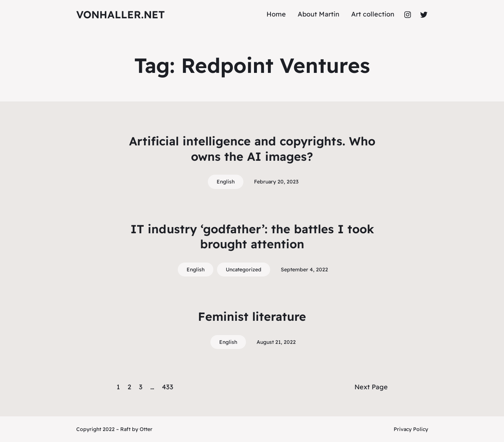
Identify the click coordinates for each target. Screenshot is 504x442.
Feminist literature (252, 316)
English (226, 182)
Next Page (371, 387)
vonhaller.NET (121, 14)
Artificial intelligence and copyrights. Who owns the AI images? (252, 149)
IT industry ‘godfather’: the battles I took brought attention (252, 237)
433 (168, 387)
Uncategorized (244, 270)
